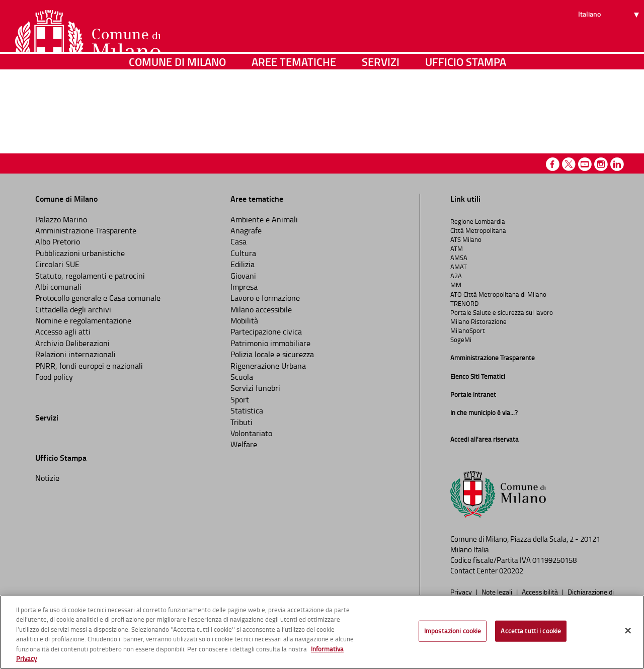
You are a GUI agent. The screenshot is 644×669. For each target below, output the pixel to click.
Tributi (242, 422)
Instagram (601, 164)
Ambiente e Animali (264, 219)
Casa (238, 241)
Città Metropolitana (478, 230)
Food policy (54, 377)
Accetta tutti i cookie (531, 631)
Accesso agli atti (63, 331)
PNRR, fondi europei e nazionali (89, 366)
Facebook (553, 164)
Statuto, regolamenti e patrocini (90, 276)
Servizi (381, 103)
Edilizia (243, 264)
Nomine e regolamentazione (83, 320)
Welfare (244, 444)
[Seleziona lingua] (610, 46)
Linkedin (617, 164)
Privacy (462, 592)
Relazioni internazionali (75, 354)
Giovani (243, 276)
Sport (240, 399)
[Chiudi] (628, 631)
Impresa (244, 287)
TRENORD (464, 303)
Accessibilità (541, 592)
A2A (456, 276)
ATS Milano (466, 239)
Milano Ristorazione (478, 321)
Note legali (498, 592)
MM (456, 285)
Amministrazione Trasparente (86, 230)
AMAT (459, 267)
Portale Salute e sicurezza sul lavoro (502, 312)
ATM (457, 248)
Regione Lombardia (478, 221)
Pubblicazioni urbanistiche (80, 253)
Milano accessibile (261, 309)
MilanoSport (468, 330)
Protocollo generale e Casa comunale (98, 298)
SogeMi (461, 340)
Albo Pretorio (58, 241)
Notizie (47, 478)
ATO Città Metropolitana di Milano (498, 294)
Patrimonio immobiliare (270, 343)
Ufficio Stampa (466, 103)
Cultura (243, 253)
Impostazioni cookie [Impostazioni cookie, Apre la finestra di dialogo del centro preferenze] (453, 631)
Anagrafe (246, 230)
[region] (322, 632)
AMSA (459, 258)
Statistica (247, 410)
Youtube (585, 164)
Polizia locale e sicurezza (272, 354)
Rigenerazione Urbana (268, 366)
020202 (511, 571)
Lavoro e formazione (265, 298)
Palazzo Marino (61, 219)
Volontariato (251, 433)
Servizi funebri (255, 388)
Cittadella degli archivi (73, 309)
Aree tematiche (294, 103)
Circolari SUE (57, 264)
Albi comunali (58, 287)
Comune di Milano (177, 103)
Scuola (242, 377)
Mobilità (244, 320)
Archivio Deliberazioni (72, 343)
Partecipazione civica (266, 331)
